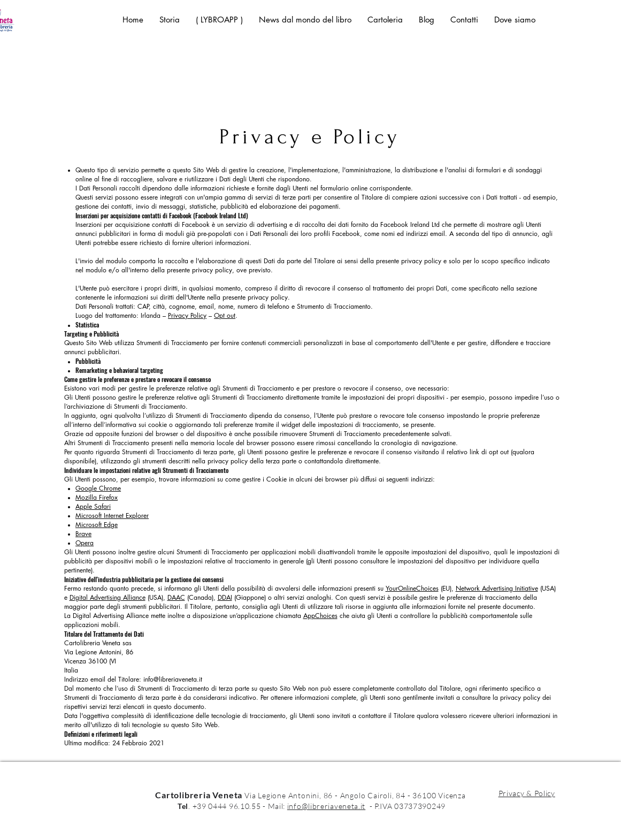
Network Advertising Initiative (497, 588)
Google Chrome (98, 488)
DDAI (225, 597)
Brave (83, 534)
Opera (85, 543)
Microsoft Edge (97, 525)
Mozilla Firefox (97, 497)
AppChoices (320, 616)
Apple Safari (93, 506)
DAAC (176, 597)
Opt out (225, 315)
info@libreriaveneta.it (173, 679)
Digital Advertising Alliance (108, 597)
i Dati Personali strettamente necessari (149, 752)
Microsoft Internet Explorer (112, 516)
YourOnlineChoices (412, 588)
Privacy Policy (187, 315)
